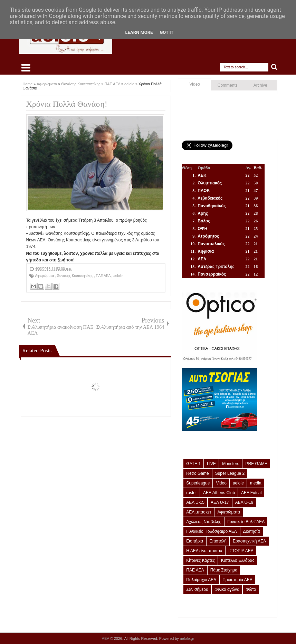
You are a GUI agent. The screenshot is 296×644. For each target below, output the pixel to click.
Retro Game (197, 473)
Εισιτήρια (195, 541)
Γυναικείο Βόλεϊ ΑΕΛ (246, 522)
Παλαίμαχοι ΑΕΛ (201, 580)
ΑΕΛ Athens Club (219, 493)
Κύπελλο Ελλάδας (238, 560)
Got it (166, 32)
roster (192, 493)
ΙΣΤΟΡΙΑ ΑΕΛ (241, 551)
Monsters (231, 464)
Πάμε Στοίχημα (224, 570)
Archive (260, 85)
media (256, 483)
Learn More (139, 32)
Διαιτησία (252, 531)
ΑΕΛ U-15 (195, 502)
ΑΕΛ (106, 638)
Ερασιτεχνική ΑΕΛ (249, 541)
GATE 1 (193, 464)
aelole (118, 276)
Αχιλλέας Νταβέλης (204, 522)
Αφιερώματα (45, 276)
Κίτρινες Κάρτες (200, 560)
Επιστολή (218, 541)
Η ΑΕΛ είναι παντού (204, 551)
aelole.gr (187, 638)
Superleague (198, 483)
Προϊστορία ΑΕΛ (237, 580)
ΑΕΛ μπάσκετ (199, 512)
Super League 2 (230, 473)
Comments (228, 85)
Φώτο (251, 589)
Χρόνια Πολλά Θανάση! (67, 104)
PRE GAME (256, 464)
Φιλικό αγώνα (227, 589)
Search (274, 67)
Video (195, 84)
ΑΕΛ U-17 (220, 502)
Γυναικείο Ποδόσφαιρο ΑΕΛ (211, 531)
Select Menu (26, 68)
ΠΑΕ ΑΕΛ (104, 276)
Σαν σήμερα (197, 589)
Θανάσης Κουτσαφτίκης (75, 276)
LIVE (211, 464)
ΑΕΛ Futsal (251, 493)
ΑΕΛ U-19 (244, 502)
